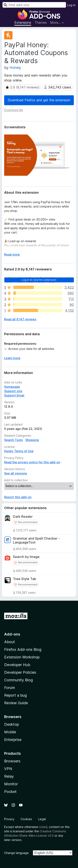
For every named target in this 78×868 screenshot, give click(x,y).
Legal (42, 819)
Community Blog (19, 680)
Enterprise (13, 740)
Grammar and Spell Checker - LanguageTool (36, 540)
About (10, 642)
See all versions (16, 473)
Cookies (26, 819)
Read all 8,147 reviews (20, 319)
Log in (71, 5)
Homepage (12, 387)
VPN (8, 769)
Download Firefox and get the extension (39, 100)
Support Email (14, 395)
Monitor (11, 784)
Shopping (32, 440)
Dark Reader (23, 517)
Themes (41, 22)
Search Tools (14, 440)
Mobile (10, 732)
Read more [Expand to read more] (12, 254)
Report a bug (15, 695)
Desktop (12, 724)
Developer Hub (17, 665)
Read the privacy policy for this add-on (32, 462)
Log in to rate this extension (39, 280)
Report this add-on (18, 497)
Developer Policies (20, 672)
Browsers (12, 761)
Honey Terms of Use (19, 451)
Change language (16, 853)
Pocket (10, 792)
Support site (13, 391)
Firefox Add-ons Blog (23, 649)
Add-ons (12, 634)
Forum (10, 688)
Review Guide (16, 703)
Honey (15, 68)
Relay (9, 776)
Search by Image (26, 557)
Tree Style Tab (25, 579)
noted (43, 827)
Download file (14, 110)
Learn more (12, 358)
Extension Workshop (22, 657)
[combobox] (34, 5)
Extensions (23, 22)
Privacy (9, 819)
